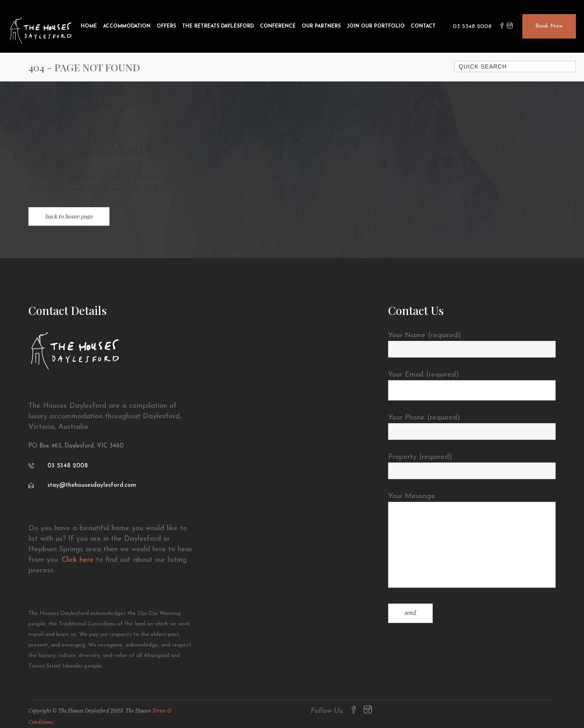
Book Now (549, 26)
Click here (78, 560)
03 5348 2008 (472, 27)
